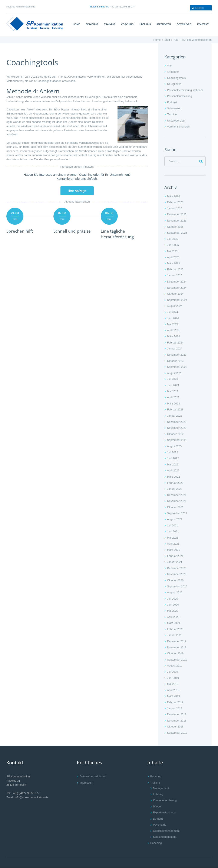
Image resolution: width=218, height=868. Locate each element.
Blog (167, 40)
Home (157, 40)
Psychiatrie (160, 825)
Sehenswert (174, 108)
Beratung (156, 777)
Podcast (172, 102)
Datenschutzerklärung (93, 777)
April (173, 257)
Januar (175, 208)
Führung (158, 794)
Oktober (176, 227)
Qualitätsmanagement (167, 831)
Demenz (158, 819)
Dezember (177, 215)
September (177, 233)
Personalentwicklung (180, 96)
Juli (173, 239)
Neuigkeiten (174, 84)
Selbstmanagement (165, 837)
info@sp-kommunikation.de (21, 7)
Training (155, 783)
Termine (172, 114)
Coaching (156, 843)
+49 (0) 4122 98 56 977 (122, 7)
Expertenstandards (165, 813)
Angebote (173, 72)
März (174, 196)
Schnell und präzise (72, 231)
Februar (175, 202)
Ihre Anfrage (77, 191)
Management (161, 788)
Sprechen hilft (20, 231)
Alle (176, 40)
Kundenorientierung (165, 800)
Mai (173, 251)
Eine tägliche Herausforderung (118, 234)
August (175, 306)
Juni (173, 245)
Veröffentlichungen (179, 127)
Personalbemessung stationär (185, 90)
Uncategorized (176, 121)
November (177, 221)
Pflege (157, 806)
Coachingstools (177, 78)
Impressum (86, 783)
